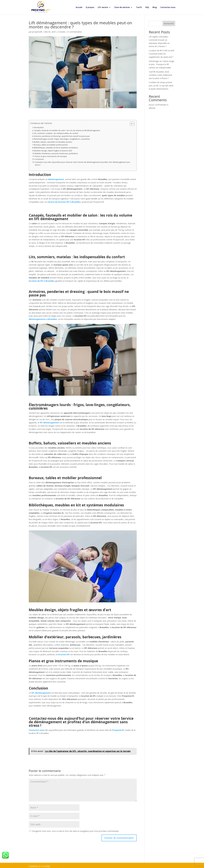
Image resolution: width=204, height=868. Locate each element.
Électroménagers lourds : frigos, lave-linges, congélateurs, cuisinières (62, 137)
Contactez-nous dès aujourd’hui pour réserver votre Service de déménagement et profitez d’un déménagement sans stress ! (82, 161)
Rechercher (169, 21)
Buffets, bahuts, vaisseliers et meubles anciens (53, 140)
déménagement (56, 177)
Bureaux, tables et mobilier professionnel (51, 143)
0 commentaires (75, 30)
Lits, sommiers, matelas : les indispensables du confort (56, 131)
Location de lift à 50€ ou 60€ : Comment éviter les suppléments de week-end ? (162, 52)
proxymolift (37, 30)
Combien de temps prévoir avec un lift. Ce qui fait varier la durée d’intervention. (161, 84)
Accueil (79, 7)
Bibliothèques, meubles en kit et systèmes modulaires (56, 146)
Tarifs (139, 7)
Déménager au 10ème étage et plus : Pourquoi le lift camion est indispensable (161, 62)
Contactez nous (168, 7)
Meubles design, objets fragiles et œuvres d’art (53, 149)
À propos (90, 7)
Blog (155, 7)
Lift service (103, 7)
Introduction (39, 125)
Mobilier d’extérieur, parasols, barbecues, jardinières (56, 151)
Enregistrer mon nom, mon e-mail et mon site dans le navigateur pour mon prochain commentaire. (76, 829)
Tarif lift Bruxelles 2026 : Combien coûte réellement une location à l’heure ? (160, 73)
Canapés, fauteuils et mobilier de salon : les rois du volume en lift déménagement (67, 128)
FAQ (147, 7)
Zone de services (122, 7)
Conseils (62, 30)
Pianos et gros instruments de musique (51, 154)
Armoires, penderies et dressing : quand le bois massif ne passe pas (62, 134)
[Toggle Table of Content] (131, 122)
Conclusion (39, 157)
